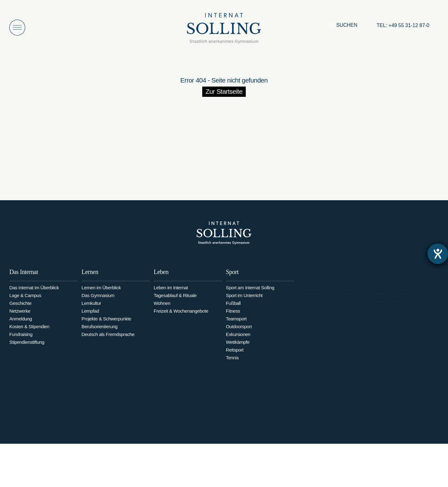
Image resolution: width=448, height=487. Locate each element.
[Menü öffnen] (17, 28)
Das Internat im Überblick (34, 291)
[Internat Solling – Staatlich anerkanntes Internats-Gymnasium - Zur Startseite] (224, 30)
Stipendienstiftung (27, 345)
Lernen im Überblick (101, 292)
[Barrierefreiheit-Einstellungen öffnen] (438, 254)
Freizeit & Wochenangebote (181, 317)
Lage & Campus (25, 298)
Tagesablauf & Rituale (175, 301)
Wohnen (162, 309)
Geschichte (20, 306)
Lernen (90, 277)
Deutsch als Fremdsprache (108, 339)
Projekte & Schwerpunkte (106, 323)
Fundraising (21, 337)
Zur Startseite (224, 91)
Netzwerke (20, 314)
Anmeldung (21, 322)
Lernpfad (90, 316)
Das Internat (24, 275)
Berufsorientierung (100, 331)
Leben (161, 278)
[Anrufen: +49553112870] (403, 26)
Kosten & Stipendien (29, 330)
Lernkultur (91, 308)
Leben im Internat (171, 293)
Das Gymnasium (98, 300)
